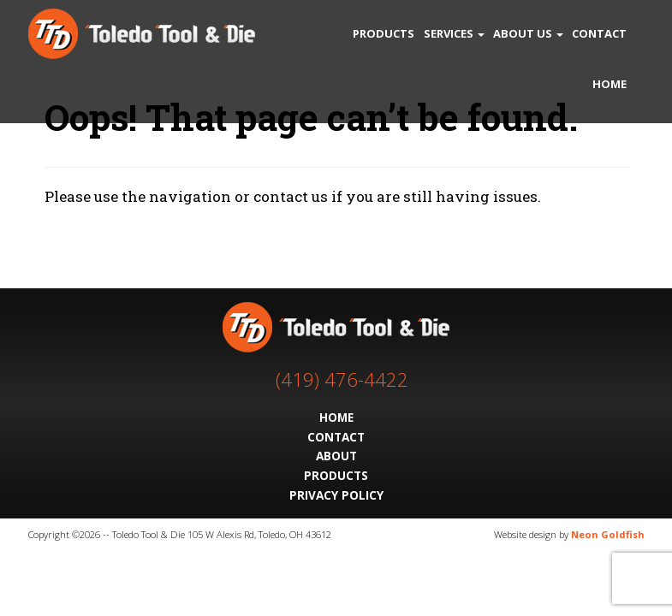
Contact (599, 33)
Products (384, 33)
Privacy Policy (336, 495)
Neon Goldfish (608, 534)
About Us (528, 33)
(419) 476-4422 (342, 379)
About (336, 456)
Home (610, 84)
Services (454, 33)
